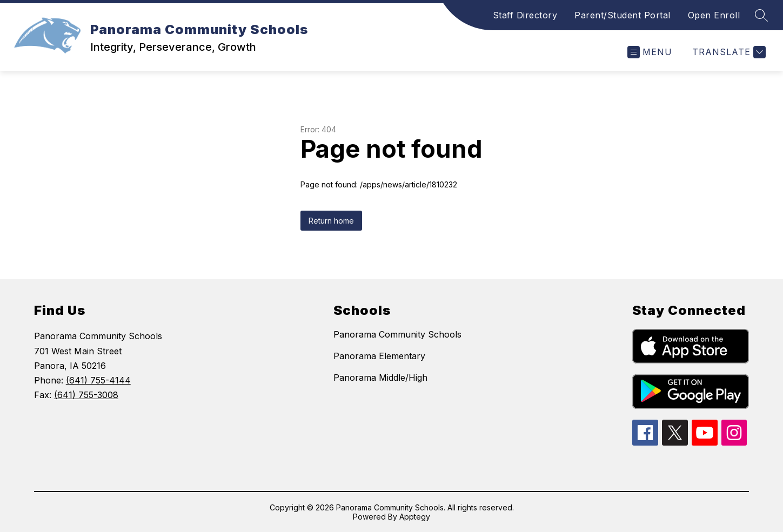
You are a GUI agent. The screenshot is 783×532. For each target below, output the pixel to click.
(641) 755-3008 (86, 395)
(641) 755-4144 (98, 380)
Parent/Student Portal (623, 15)
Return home (331, 221)
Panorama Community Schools (397, 334)
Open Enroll (714, 15)
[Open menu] (650, 52)
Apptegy (415, 517)
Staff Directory (525, 15)
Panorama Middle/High (380, 378)
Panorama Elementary (379, 356)
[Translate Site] (728, 52)
